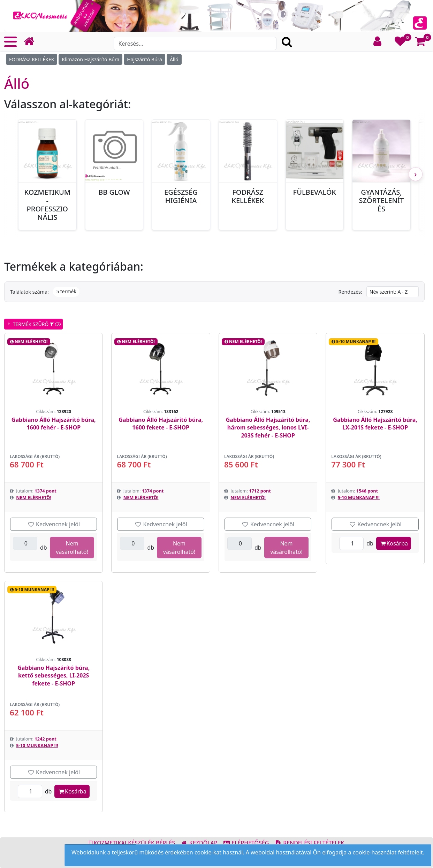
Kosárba (394, 543)
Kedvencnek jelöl (54, 524)
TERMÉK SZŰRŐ (34, 324)
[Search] (195, 44)
